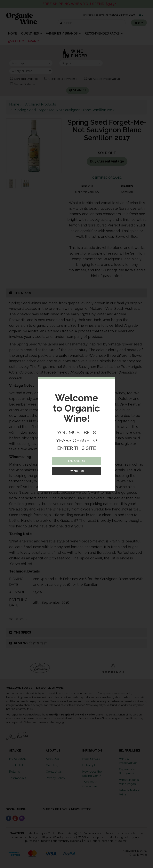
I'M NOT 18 (77, 471)
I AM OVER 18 (77, 461)
